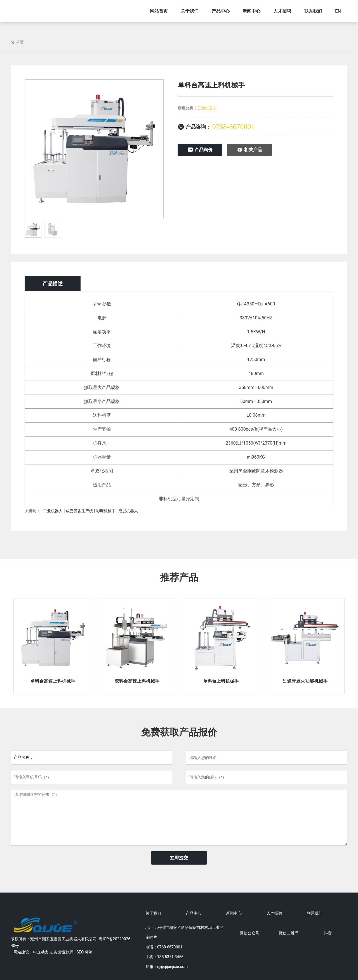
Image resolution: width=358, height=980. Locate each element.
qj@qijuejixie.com (173, 967)
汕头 (53, 952)
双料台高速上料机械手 (137, 681)
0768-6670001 (234, 127)
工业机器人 (207, 108)
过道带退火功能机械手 (305, 681)
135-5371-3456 (170, 957)
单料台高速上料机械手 (53, 681)
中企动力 (41, 952)
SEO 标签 (84, 952)
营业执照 (66, 952)
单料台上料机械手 (221, 681)
